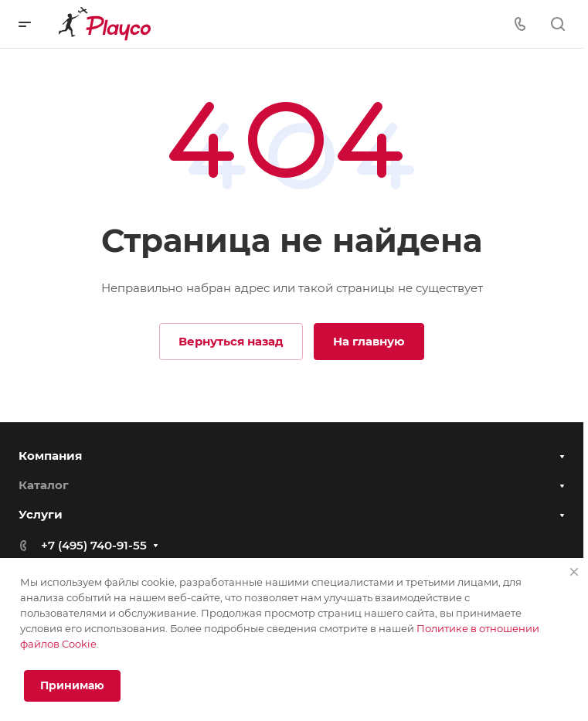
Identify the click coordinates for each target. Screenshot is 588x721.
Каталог (44, 485)
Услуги (41, 514)
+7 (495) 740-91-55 (94, 545)
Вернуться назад (231, 341)
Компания (50, 456)
